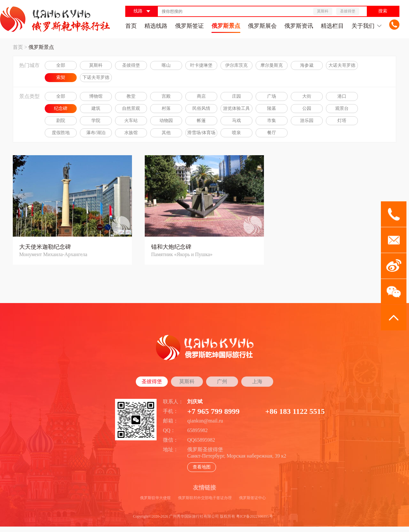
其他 (166, 133)
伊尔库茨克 (236, 65)
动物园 (166, 121)
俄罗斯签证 (189, 26)
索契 (61, 77)
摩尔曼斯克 (272, 65)
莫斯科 (96, 65)
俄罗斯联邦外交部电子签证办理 (205, 498)
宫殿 (166, 96)
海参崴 (307, 65)
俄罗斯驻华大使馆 (155, 498)
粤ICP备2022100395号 (255, 516)
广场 (272, 96)
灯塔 (342, 121)
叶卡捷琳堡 (201, 65)
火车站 (131, 121)
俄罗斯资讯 (299, 26)
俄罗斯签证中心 (252, 498)
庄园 (236, 96)
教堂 (131, 96)
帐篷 (201, 121)
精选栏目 (332, 26)
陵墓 (272, 108)
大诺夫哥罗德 (342, 65)
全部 (61, 65)
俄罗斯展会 (262, 26)
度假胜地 (61, 133)
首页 (131, 26)
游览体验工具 (236, 108)
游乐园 (307, 121)
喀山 (166, 65)
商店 (201, 96)
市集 (272, 121)
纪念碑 (61, 108)
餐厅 (272, 133)
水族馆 (131, 133)
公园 (307, 108)
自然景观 (131, 108)
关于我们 (367, 26)
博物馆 (96, 96)
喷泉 (236, 133)
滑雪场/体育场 (201, 133)
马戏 (236, 121)
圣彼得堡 (131, 65)
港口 (342, 96)
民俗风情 (201, 108)
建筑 (96, 108)
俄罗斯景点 (226, 26)
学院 (96, 121)
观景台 (342, 108)
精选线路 (156, 26)
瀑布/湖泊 (96, 133)
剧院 (61, 121)
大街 (307, 96)
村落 (166, 108)
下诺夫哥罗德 (96, 77)
